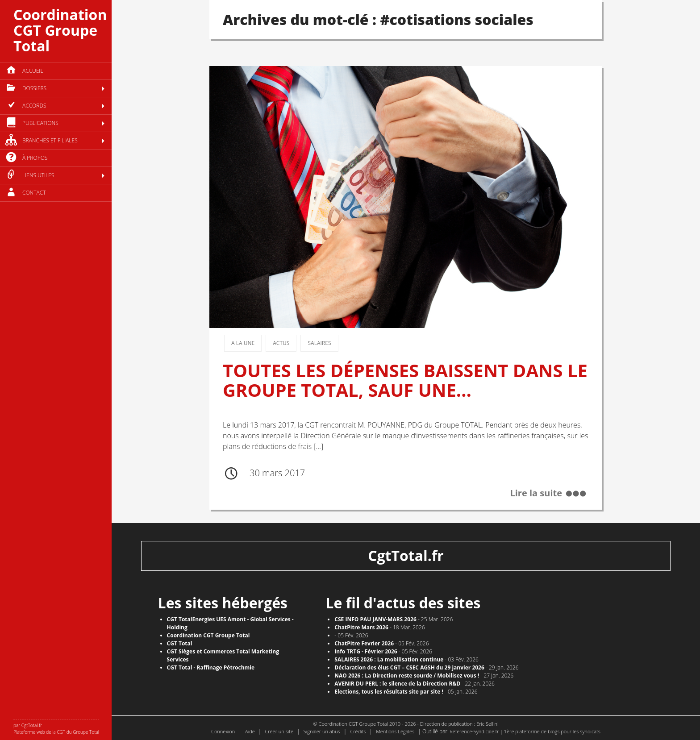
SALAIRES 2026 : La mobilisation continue (389, 659)
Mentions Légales (395, 731)
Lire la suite (536, 493)
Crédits (358, 731)
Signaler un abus (322, 731)
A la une (243, 343)
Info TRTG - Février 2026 (366, 651)
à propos (35, 158)
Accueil (33, 71)
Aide (250, 731)
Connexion (223, 731)
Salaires (319, 343)
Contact (34, 193)
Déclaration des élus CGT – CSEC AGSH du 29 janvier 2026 (409, 667)
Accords (34, 106)
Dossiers (34, 88)
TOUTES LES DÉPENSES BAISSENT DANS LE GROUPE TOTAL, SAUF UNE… (405, 380)
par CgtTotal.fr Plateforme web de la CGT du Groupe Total (56, 729)
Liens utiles (38, 175)
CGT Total (180, 643)
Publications (40, 123)
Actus (281, 343)
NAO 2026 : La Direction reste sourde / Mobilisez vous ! (407, 676)
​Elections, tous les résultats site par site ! (389, 692)
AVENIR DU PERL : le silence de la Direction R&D (397, 684)
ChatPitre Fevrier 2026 (364, 643)
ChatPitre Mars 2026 (361, 627)
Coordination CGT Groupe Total (60, 30)
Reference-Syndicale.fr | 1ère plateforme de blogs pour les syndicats (525, 731)
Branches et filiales (50, 140)
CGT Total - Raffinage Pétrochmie (211, 667)
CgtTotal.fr (406, 555)
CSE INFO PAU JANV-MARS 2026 (375, 619)
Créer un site (279, 731)
